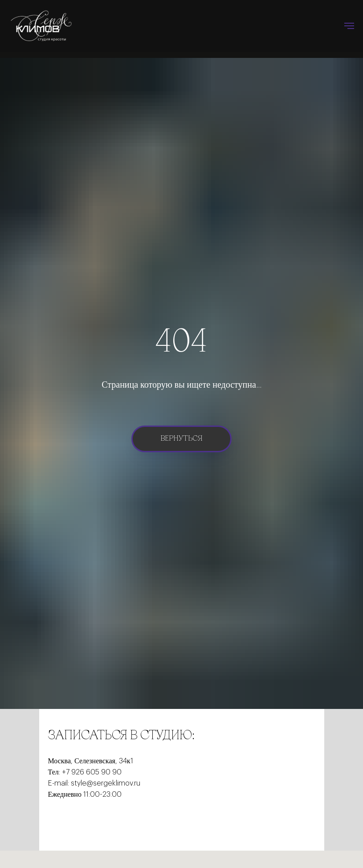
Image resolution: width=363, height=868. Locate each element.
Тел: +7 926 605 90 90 (85, 772)
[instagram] (87, 822)
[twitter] (71, 822)
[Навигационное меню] (349, 26)
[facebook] (55, 822)
